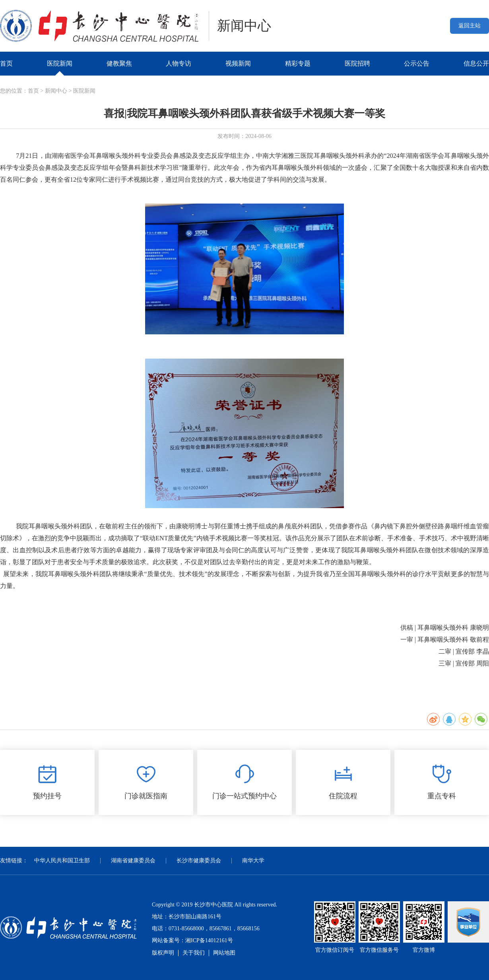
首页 (6, 63)
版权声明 (163, 953)
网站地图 (224, 953)
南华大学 (253, 861)
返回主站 (470, 26)
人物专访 (179, 63)
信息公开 (476, 63)
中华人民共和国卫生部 (62, 861)
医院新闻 (60, 63)
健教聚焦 (119, 63)
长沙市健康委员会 (199, 861)
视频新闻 (238, 63)
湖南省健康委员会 (133, 861)
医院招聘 (357, 63)
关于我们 (194, 953)
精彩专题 (298, 63)
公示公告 (417, 63)
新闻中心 (56, 91)
